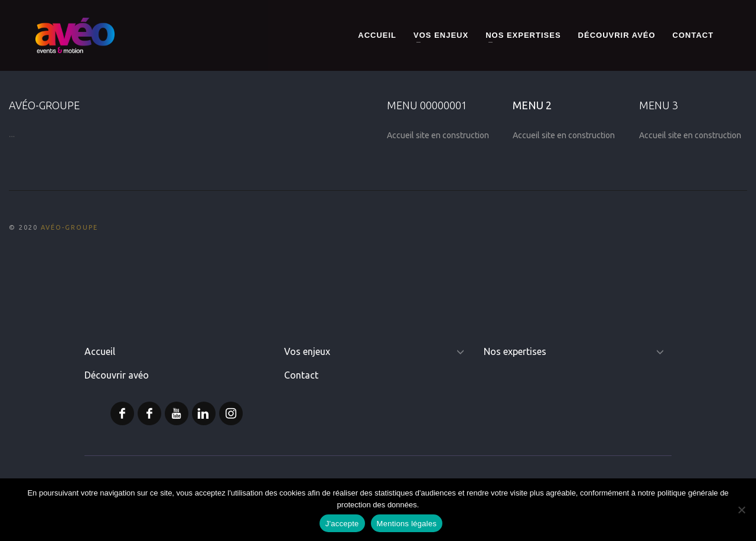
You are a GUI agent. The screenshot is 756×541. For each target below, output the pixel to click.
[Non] (741, 510)
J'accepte (342, 524)
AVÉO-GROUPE (69, 227)
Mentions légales (407, 524)
